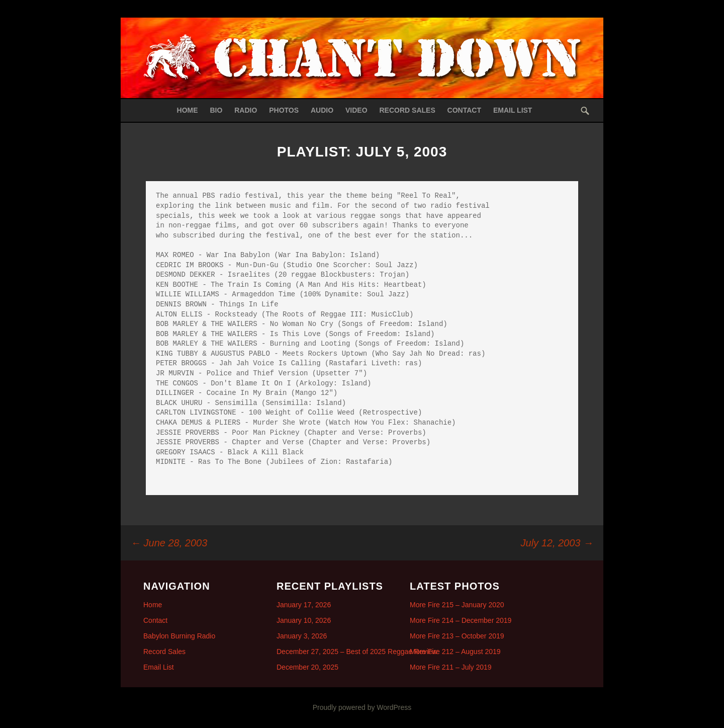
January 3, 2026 (302, 636)
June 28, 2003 (169, 543)
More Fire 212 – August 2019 (455, 652)
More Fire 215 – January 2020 (457, 605)
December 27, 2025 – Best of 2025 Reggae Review (357, 652)
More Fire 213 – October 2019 (457, 636)
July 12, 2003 (557, 543)
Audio (322, 110)
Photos (284, 110)
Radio (246, 110)
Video (356, 110)
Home (188, 110)
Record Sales (407, 110)
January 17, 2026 (304, 605)
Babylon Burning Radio (179, 636)
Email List (513, 110)
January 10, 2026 (304, 620)
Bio (216, 110)
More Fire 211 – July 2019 (451, 667)
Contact (464, 110)
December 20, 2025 (307, 667)
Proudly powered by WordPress (362, 707)
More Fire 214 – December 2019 (461, 620)
